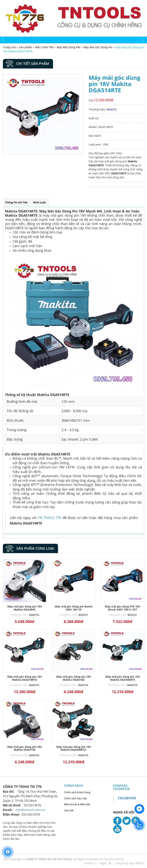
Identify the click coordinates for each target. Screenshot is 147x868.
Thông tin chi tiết (16, 202)
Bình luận (40, 202)
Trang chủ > (11, 47)
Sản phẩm (26, 47)
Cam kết (69, 810)
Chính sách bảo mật (75, 798)
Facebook (127, 798)
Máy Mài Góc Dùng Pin (98, 47)
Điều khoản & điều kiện (77, 804)
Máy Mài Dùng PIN (69, 47)
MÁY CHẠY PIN (44, 47)
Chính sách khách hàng (77, 792)
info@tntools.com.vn (30, 810)
